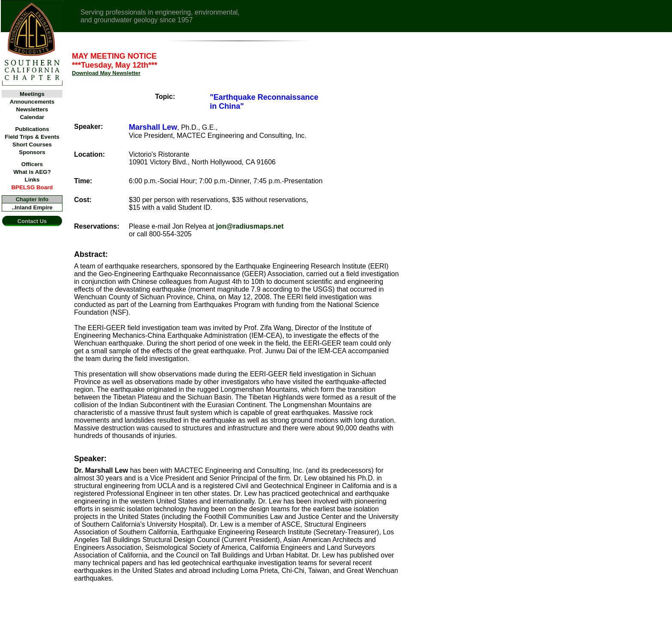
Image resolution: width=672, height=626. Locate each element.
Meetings (32, 94)
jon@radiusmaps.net (250, 226)
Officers (32, 164)
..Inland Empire (32, 207)
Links (32, 180)
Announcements (32, 102)
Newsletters (32, 109)
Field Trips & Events (32, 137)
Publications (32, 129)
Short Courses (32, 145)
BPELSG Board (32, 187)
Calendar (32, 117)
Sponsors (32, 152)
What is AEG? (32, 172)
